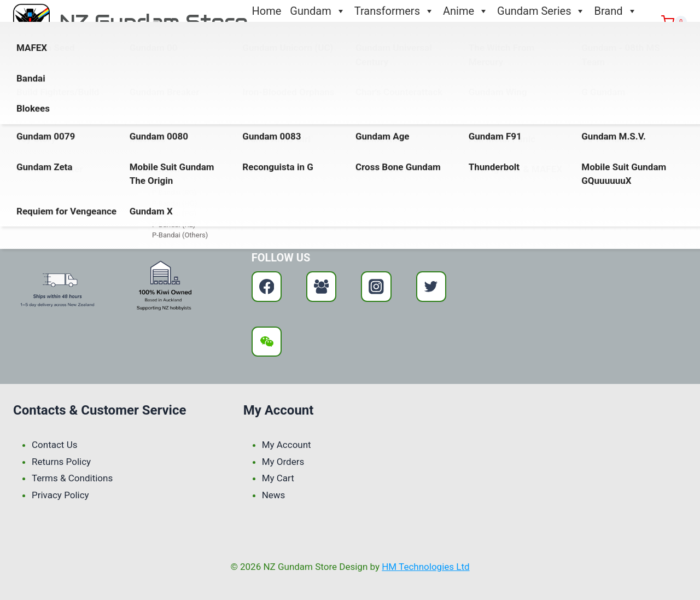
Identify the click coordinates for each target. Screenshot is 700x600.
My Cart (278, 478)
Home (267, 11)
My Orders (283, 462)
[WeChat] (267, 342)
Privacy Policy (60, 495)
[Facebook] (267, 286)
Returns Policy (61, 462)
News (274, 495)
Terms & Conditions (72, 478)
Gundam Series (541, 11)
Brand (615, 11)
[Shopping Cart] (674, 22)
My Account (287, 445)
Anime (466, 11)
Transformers (394, 11)
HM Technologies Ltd (425, 567)
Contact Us (279, 33)
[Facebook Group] (321, 286)
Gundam (317, 11)
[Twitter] (431, 286)
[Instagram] (376, 286)
